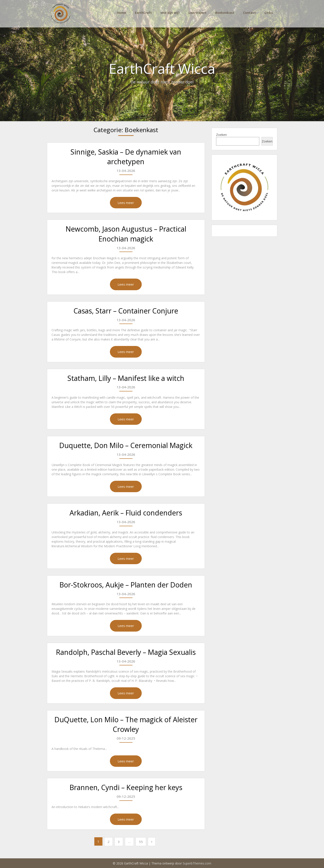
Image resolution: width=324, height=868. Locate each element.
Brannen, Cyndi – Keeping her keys (126, 787)
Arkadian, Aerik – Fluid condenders (126, 513)
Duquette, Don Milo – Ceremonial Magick (126, 445)
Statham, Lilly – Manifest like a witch (126, 378)
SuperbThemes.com (197, 863)
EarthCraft (143, 13)
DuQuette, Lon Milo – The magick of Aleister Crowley (126, 724)
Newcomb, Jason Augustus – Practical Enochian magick (126, 234)
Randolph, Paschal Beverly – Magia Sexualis (126, 652)
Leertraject (197, 13)
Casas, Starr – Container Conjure (126, 311)
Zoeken (221, 135)
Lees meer (126, 203)
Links (269, 13)
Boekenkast (225, 13)
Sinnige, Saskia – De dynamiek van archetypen (126, 157)
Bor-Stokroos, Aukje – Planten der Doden (126, 585)
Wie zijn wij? (170, 13)
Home (122, 13)
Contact (249, 13)
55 (141, 842)
